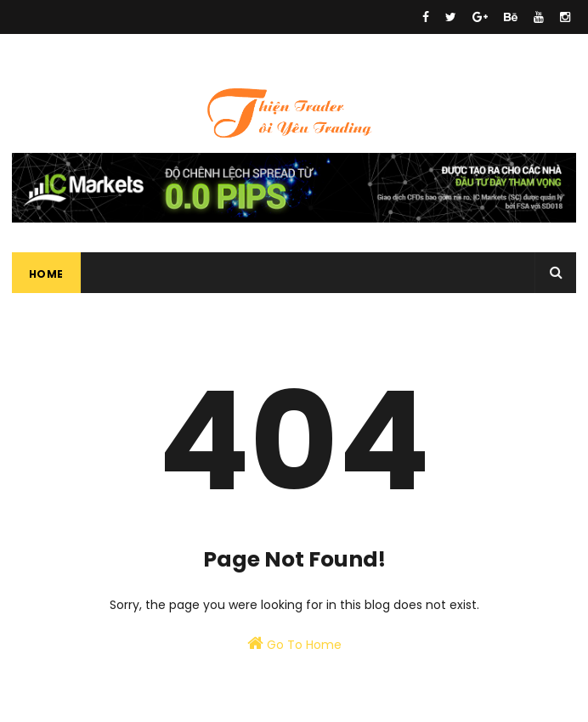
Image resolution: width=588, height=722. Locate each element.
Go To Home (294, 644)
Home (46, 274)
